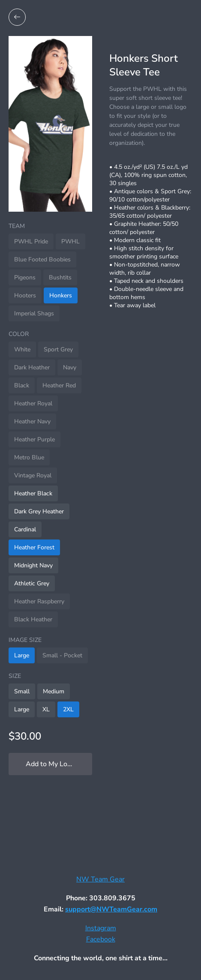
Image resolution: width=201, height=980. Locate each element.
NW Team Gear (100, 879)
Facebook (101, 939)
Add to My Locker (53, 764)
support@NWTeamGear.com (111, 909)
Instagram (101, 928)
